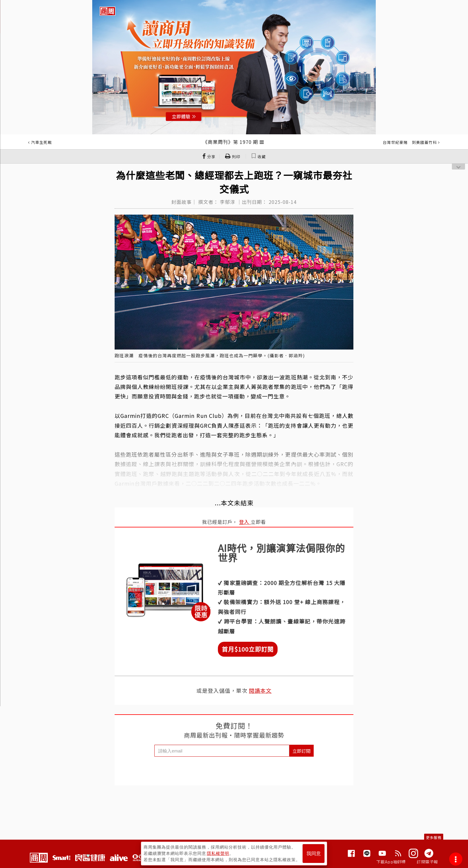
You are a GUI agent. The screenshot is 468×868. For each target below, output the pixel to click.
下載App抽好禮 (391, 862)
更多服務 (434, 837)
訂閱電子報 (427, 862)
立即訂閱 (301, 751)
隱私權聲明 (218, 853)
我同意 (314, 854)
